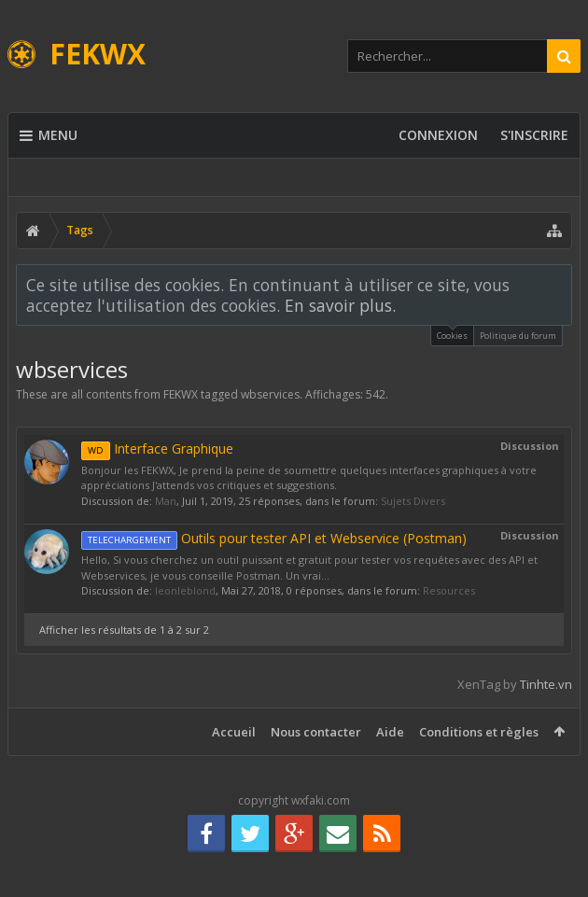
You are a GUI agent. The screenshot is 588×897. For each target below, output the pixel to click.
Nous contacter (316, 732)
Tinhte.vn (546, 684)
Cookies (452, 334)
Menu (49, 135)
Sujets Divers (413, 501)
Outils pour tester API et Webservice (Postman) (274, 538)
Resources (449, 590)
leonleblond (185, 590)
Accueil (234, 732)
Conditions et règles (479, 732)
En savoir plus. (340, 305)
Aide (390, 732)
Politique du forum (518, 336)
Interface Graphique (157, 448)
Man (166, 501)
